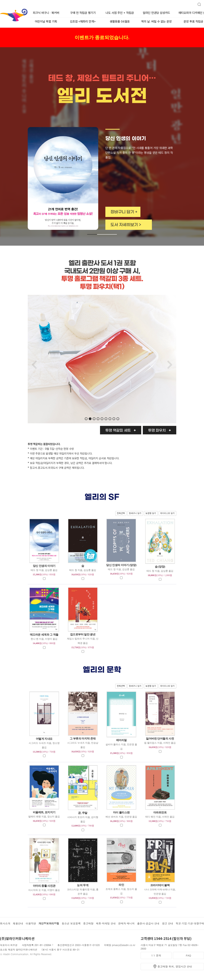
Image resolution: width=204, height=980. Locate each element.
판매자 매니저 (126, 923)
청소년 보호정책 (71, 923)
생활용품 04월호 (120, 22)
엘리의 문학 (102, 670)
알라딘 (0, 10)
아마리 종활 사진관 (44, 886)
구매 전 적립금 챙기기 (83, 13)
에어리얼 (121, 740)
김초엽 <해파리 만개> (83, 22)
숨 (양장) (160, 567)
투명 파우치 (157, 431)
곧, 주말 (83, 813)
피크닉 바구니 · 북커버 (46, 13)
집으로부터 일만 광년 (83, 634)
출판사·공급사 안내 (148, 923)
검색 (198, 3)
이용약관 (31, 923)
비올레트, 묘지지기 (44, 812)
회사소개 (5, 923)
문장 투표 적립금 (193, 22)
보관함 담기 (151, 513)
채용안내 (18, 923)
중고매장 (88, 923)
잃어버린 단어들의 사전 (160, 739)
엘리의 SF (102, 497)
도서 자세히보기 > (126, 225)
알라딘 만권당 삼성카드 (156, 13)
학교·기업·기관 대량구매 (190, 923)
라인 (121, 885)
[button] (92, 234)
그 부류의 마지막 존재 (83, 739)
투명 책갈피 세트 (118, 431)
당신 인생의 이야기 (44, 566)
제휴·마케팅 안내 (106, 923)
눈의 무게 (83, 885)
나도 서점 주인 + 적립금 (120, 13)
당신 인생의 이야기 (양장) (121, 565)
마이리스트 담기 (167, 513)
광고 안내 (168, 923)
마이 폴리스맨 (121, 813)
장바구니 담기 (135, 513)
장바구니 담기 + (124, 212)
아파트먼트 (160, 813)
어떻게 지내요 (44, 739)
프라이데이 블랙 (160, 885)
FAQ (188, 955)
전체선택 (121, 513)
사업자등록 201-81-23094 (36, 945)
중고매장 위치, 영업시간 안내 (175, 966)
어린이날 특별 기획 (46, 22)
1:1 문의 (156, 955)
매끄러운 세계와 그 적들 (44, 635)
